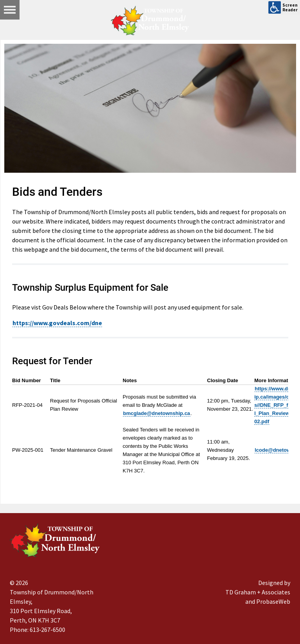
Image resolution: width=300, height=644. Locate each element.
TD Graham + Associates (258, 592)
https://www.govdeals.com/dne (57, 323)
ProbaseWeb (273, 601)
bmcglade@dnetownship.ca (157, 413)
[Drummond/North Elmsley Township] (150, 20)
